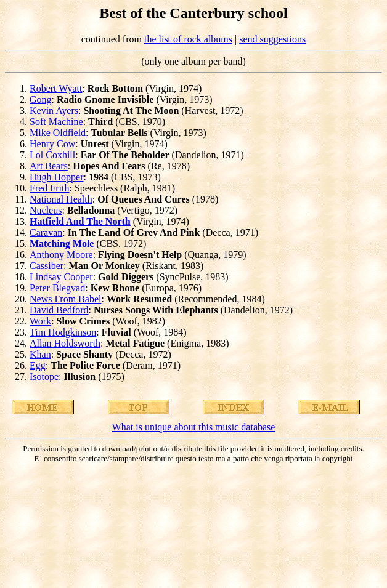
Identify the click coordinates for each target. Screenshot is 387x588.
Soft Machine (56, 122)
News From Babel (65, 299)
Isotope (44, 377)
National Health (61, 199)
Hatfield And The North (80, 221)
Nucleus (46, 210)
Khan (40, 354)
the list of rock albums (188, 39)
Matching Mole (62, 244)
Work (40, 321)
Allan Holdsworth (65, 343)
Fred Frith (49, 188)
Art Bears (49, 166)
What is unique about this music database (194, 427)
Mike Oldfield (58, 133)
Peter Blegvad (57, 288)
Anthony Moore (61, 255)
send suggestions (272, 39)
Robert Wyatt (56, 88)
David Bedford (59, 310)
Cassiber (47, 266)
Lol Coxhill (52, 155)
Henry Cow (52, 144)
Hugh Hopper (57, 177)
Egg (38, 365)
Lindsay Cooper (61, 277)
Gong (41, 99)
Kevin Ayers (54, 111)
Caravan (46, 232)
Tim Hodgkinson (63, 332)
